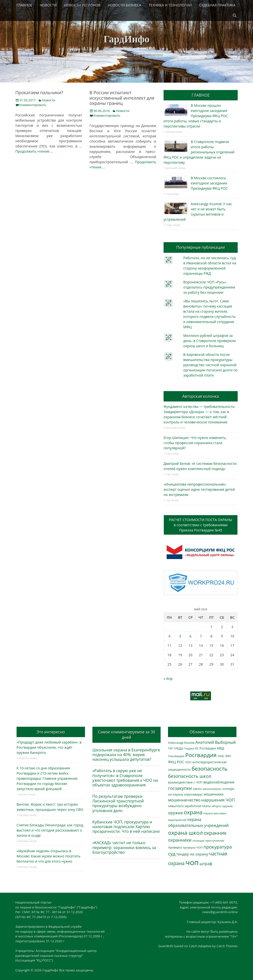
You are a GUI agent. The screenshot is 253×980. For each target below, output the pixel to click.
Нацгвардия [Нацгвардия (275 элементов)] (176, 756)
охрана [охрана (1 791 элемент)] (193, 812)
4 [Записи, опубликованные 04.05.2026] (169, 636)
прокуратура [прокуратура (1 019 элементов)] (218, 847)
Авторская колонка (201, 396)
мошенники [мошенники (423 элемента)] (213, 794)
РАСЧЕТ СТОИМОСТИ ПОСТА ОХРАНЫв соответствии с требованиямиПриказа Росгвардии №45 (201, 525)
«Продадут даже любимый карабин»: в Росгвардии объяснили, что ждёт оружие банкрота (49, 747)
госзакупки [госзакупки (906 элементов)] (180, 788)
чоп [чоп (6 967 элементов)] (192, 862)
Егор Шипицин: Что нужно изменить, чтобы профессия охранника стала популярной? (195, 443)
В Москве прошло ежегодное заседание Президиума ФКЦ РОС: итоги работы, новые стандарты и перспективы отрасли (196, 116)
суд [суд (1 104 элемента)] (172, 854)
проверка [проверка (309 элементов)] (175, 847)
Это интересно (51, 732)
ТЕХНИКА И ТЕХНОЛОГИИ (170, 5)
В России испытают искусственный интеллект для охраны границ (122, 98)
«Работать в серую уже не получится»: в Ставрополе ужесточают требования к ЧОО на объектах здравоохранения (125, 778)
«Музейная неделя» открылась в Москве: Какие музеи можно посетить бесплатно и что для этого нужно (48, 856)
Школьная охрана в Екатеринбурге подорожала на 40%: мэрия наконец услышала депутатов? (126, 755)
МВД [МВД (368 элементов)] (221, 748)
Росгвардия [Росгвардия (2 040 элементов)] (201, 755)
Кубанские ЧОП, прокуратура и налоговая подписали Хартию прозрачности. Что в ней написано (126, 827)
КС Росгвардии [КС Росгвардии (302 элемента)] (205, 748)
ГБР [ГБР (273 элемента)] (170, 748)
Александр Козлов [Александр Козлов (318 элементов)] (181, 743)
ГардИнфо (126, 39)
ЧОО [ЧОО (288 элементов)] (188, 762)
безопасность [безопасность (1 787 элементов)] (210, 769)
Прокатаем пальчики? (39, 92)
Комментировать (33, 105)
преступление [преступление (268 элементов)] (215, 841)
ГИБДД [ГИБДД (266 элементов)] (178, 748)
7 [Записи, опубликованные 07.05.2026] (201, 636)
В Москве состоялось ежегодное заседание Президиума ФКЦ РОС (209, 183)
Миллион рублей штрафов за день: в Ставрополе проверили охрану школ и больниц (210, 341)
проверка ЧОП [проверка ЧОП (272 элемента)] (192, 847)
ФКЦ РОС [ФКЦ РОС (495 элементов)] (176, 762)
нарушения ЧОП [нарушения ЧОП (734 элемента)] (218, 800)
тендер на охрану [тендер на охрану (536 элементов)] (192, 854)
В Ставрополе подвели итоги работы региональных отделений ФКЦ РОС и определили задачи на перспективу (199, 152)
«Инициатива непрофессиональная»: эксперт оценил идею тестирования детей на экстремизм (199, 489)
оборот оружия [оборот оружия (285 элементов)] (222, 806)
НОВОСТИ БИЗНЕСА (125, 5)
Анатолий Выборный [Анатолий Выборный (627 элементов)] (216, 742)
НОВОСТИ (48, 5)
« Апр (168, 679)
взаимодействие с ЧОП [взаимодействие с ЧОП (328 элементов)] (185, 782)
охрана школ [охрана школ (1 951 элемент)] (185, 833)
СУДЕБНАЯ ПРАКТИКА (217, 5)
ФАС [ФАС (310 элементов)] (228, 756)
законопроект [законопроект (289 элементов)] (212, 789)
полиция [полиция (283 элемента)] (199, 841)
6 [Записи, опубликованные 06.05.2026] (190, 636)
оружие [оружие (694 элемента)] (175, 813)
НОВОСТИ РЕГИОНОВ (82, 5)
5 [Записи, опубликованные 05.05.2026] (180, 636)
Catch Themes (227, 946)
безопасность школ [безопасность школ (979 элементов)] (190, 776)
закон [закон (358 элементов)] (197, 789)
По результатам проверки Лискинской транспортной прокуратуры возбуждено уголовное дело (118, 803)
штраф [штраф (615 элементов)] (206, 864)
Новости (49, 100)
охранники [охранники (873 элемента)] (180, 840)
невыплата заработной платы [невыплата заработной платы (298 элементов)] (189, 806)
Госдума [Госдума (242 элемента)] (189, 748)
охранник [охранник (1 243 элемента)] (215, 833)
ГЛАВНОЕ (24, 5)
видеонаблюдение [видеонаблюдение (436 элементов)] (219, 782)
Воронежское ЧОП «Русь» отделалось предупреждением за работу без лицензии (209, 287)
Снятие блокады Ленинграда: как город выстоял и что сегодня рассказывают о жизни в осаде (50, 830)
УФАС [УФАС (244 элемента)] (221, 756)
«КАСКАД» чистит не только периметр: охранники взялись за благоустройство (124, 847)
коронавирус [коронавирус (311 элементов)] (193, 794)
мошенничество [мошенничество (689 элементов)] (184, 800)
